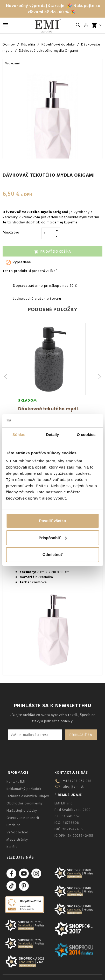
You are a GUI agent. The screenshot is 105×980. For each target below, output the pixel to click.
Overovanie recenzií (23, 818)
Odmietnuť (52, 555)
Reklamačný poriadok (24, 789)
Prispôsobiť (53, 538)
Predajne (14, 825)
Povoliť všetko (53, 521)
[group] (49, 377)
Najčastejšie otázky (22, 811)
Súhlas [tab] (19, 435)
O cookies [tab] (86, 435)
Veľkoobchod (17, 832)
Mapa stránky (17, 840)
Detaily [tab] (53, 435)
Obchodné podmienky (25, 803)
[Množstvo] (48, 233)
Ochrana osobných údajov (28, 796)
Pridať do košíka (52, 252)
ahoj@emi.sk (73, 787)
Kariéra (12, 847)
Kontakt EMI (16, 782)
